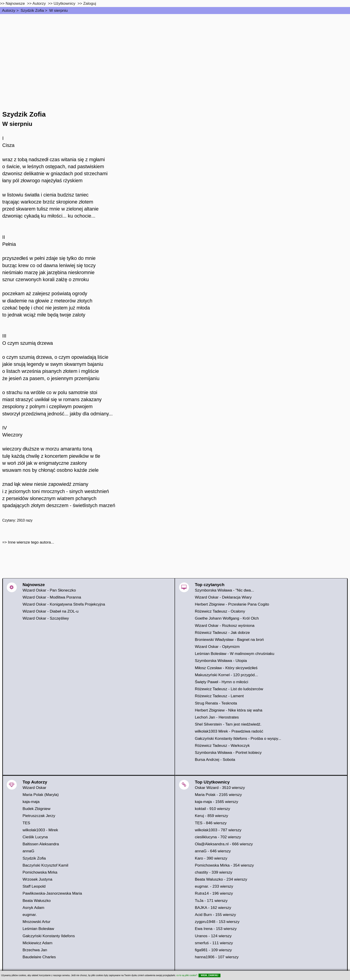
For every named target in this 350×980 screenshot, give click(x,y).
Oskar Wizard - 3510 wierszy (220, 788)
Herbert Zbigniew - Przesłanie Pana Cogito (232, 604)
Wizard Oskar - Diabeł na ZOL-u (51, 611)
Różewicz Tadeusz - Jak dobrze (222, 633)
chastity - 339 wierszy (214, 872)
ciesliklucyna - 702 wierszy (218, 837)
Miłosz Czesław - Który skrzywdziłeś (226, 668)
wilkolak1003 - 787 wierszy (218, 830)
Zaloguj (90, 3)
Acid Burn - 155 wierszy (215, 915)
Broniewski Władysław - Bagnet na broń (229, 640)
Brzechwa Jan (35, 950)
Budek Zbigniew (37, 809)
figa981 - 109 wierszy (213, 950)
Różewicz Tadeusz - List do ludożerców (229, 689)
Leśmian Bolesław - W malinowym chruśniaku (235, 654)
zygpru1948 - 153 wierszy (217, 922)
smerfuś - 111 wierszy (214, 943)
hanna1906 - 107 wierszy (217, 957)
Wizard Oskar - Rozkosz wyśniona (225, 625)
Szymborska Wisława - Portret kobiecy (228, 752)
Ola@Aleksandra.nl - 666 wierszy (224, 844)
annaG (28, 851)
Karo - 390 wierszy (211, 858)
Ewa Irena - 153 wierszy (216, 929)
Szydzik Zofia (32, 10)
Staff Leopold (34, 886)
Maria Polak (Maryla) (41, 795)
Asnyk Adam (33, 908)
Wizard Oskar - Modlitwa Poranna (52, 597)
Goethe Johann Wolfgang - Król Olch (227, 618)
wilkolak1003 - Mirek (40, 830)
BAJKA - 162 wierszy (213, 908)
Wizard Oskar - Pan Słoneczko (49, 590)
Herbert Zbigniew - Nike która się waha (229, 710)
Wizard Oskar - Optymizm (217, 647)
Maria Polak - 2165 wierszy (218, 795)
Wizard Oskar (34, 788)
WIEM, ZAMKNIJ (209, 975)
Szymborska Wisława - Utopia (221, 661)
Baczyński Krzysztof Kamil (45, 865)
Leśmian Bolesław (38, 929)
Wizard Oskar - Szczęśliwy (46, 618)
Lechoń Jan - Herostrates (217, 717)
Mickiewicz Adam (38, 943)
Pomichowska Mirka (40, 872)
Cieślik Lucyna (35, 837)
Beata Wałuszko (37, 901)
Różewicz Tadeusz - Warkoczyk (222, 745)
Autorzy (9, 10)
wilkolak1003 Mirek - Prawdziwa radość (229, 731)
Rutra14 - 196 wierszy (214, 893)
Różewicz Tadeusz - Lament (219, 696)
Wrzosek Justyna (38, 879)
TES (26, 823)
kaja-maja (31, 802)
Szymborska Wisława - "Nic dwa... (225, 590)
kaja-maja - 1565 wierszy (217, 802)
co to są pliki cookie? (187, 975)
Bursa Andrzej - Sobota (215, 760)
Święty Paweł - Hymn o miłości (222, 682)
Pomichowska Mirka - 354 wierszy (224, 865)
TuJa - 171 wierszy (211, 901)
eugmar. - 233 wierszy (214, 886)
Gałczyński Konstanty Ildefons (49, 936)
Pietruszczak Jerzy (39, 816)
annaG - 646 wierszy (213, 851)
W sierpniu (59, 10)
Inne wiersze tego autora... (31, 542)
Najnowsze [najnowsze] (15, 3)
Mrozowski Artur (37, 922)
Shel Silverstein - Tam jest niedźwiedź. (228, 724)
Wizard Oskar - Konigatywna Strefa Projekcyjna (64, 604)
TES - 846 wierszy (211, 823)
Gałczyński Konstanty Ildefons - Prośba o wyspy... (238, 738)
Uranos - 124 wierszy (213, 936)
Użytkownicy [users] (64, 3)
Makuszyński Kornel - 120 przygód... (226, 675)
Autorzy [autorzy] (39, 3)
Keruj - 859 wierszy (212, 816)
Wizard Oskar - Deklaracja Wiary (223, 597)
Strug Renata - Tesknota (216, 703)
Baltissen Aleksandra (41, 844)
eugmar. (30, 915)
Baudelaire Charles (39, 957)
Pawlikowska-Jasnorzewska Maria (52, 893)
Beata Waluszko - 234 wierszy (221, 879)
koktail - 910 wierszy (213, 809)
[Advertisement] (175, 48)
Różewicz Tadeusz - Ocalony (220, 611)
